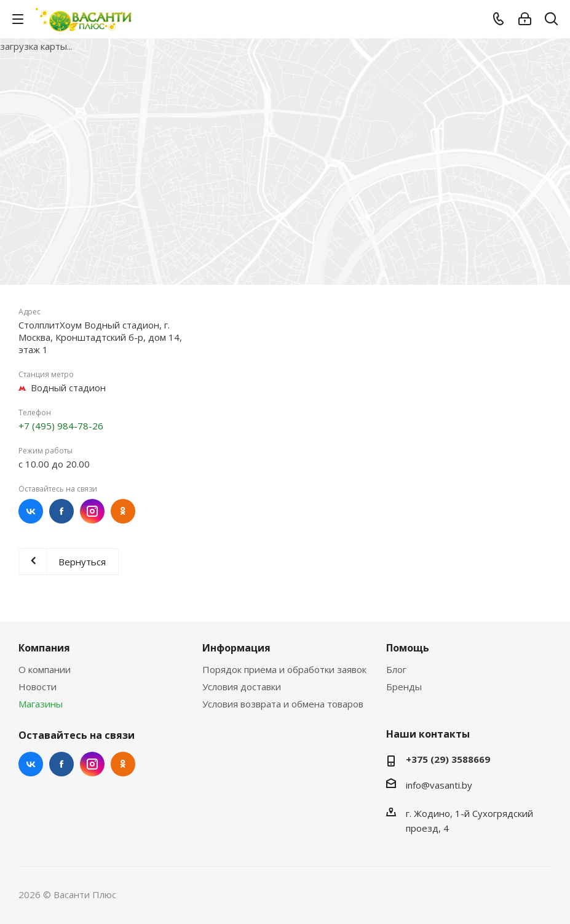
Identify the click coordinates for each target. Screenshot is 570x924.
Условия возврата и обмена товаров (283, 704)
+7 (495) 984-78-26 (61, 426)
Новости (38, 687)
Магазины (41, 704)
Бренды (404, 687)
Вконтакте (31, 511)
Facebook (61, 511)
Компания (44, 648)
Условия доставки (242, 687)
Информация (236, 648)
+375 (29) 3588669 (448, 759)
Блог (396, 669)
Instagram (92, 511)
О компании (45, 669)
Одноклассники (123, 511)
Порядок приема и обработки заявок (284, 669)
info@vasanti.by (439, 785)
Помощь (408, 648)
